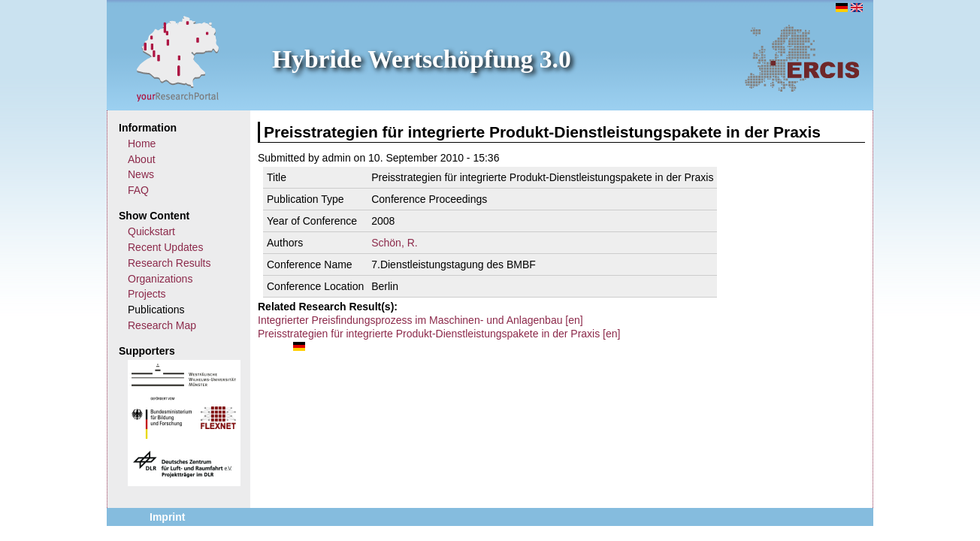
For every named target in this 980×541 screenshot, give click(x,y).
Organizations (160, 279)
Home (142, 144)
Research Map (162, 325)
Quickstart (151, 231)
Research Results (169, 263)
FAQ (138, 190)
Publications (156, 310)
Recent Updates (165, 247)
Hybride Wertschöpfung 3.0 (422, 59)
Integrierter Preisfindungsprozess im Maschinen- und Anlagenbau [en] (420, 320)
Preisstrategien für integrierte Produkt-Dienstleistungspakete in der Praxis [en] (439, 334)
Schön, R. (394, 243)
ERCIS (802, 58)
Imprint (167, 517)
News (141, 174)
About (142, 159)
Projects (147, 294)
